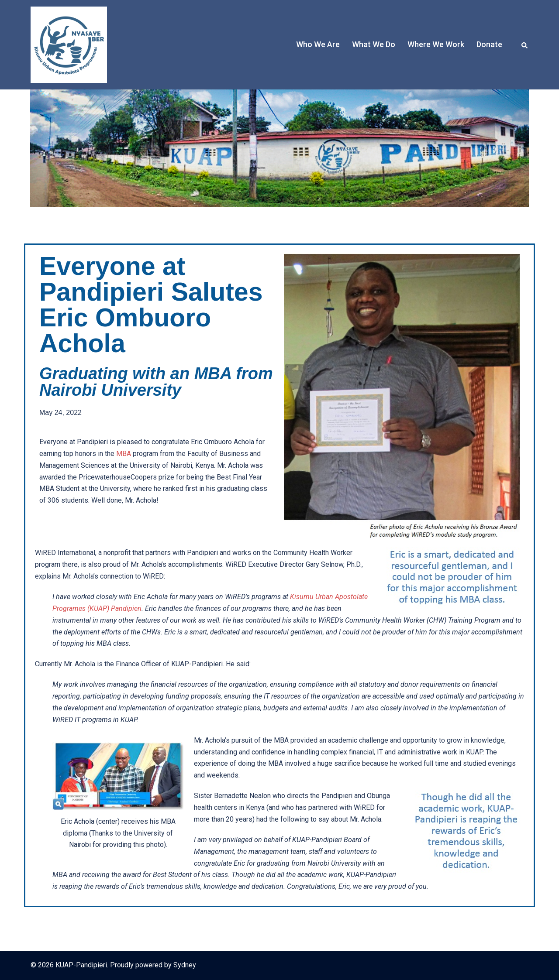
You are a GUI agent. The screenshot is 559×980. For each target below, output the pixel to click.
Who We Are (318, 44)
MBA (124, 454)
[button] (525, 45)
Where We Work (436, 44)
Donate (489, 44)
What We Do (374, 44)
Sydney (185, 965)
